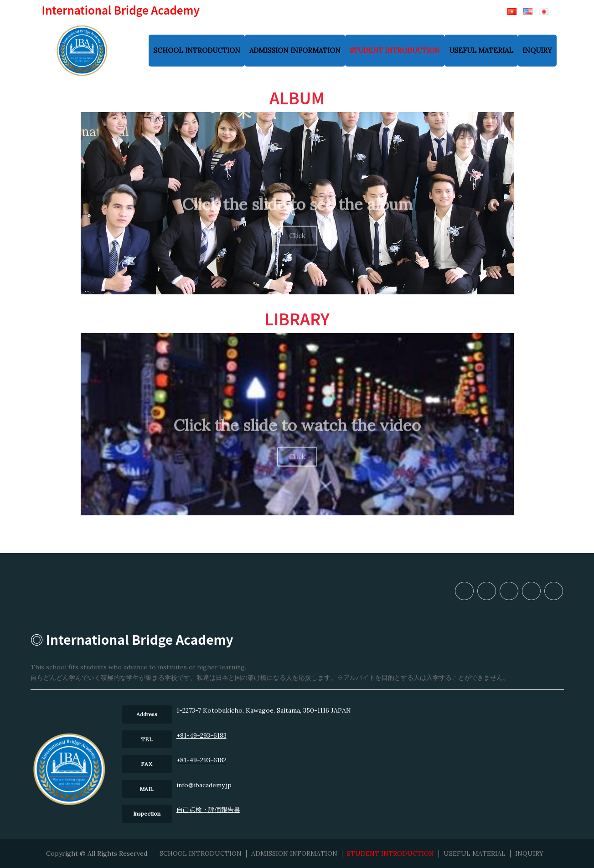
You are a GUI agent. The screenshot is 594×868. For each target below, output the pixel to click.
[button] (285, 288)
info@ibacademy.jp (204, 785)
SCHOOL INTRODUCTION (197, 50)
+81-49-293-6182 (201, 760)
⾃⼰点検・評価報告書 (208, 810)
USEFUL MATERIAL (481, 50)
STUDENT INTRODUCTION (395, 50)
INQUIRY (537, 50)
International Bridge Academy (121, 10)
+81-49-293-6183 (201, 735)
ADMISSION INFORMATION (295, 50)
